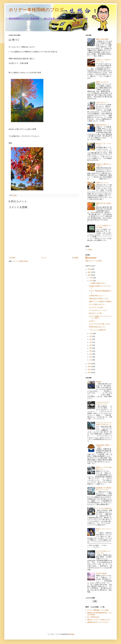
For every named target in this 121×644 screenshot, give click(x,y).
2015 (90, 272)
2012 (90, 367)
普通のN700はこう (102, 125)
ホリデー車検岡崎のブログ (36, 10)
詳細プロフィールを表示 (94, 261)
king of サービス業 (95, 313)
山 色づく (92, 321)
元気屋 (90, 250)
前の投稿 (75, 258)
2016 (90, 269)
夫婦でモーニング (102, 183)
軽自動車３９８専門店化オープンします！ (104, 489)
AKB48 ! (99, 382)
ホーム (44, 258)
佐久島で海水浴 (101, 573)
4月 (91, 351)
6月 (91, 345)
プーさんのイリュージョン (98, 310)
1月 (91, 360)
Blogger (72, 634)
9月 (91, 336)
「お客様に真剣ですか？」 (98, 283)
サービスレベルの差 (96, 307)
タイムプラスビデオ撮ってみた (100, 324)
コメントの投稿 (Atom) (20, 261)
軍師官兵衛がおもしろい (97, 327)
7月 (91, 342)
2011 (90, 369)
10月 (91, 333)
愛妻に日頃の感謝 (102, 39)
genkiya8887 (92, 258)
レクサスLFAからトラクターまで (104, 552)
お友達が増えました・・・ (98, 296)
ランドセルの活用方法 (104, 508)
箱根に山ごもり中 (102, 82)
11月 (91, 281)
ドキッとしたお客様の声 (97, 330)
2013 (90, 364)
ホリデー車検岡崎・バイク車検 (98, 610)
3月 (91, 354)
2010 (90, 372)
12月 (91, 278)
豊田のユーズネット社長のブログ (99, 620)
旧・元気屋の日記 (94, 617)
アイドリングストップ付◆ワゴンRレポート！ (104, 424)
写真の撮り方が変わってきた (99, 299)
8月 (91, 339)
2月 (91, 357)
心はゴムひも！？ (102, 103)
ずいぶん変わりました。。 (98, 304)
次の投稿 (12, 258)
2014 (90, 275)
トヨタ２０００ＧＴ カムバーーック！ (104, 403)
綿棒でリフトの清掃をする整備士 (100, 301)
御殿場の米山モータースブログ (98, 622)
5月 (91, 348)
